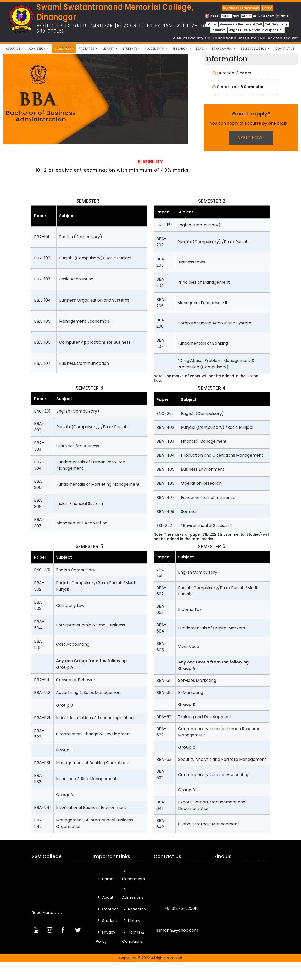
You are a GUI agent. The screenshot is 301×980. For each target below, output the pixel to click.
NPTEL (283, 16)
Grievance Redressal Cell (241, 24)
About (105, 897)
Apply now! (251, 138)
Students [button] (130, 49)
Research (134, 909)
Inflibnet (219, 30)
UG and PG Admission (241, 8)
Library (131, 920)
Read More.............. (47, 913)
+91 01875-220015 (181, 908)
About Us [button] (14, 49)
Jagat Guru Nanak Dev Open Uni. (256, 30)
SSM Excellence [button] (254, 49)
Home (267, 8)
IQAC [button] (200, 49)
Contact (107, 909)
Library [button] (109, 49)
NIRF (230, 16)
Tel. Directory (276, 24)
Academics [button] (63, 49)
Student (107, 920)
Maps (212, 24)
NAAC (212, 16)
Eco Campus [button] (223, 49)
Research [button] (181, 49)
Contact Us (285, 49)
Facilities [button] (87, 49)
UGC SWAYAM (258, 16)
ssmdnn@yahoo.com (177, 930)
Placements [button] (155, 49)
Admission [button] (38, 49)
